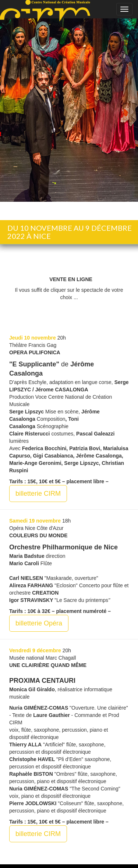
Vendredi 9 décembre (35, 650)
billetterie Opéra (39, 623)
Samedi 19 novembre (35, 521)
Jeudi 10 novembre (33, 338)
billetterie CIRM (38, 494)
